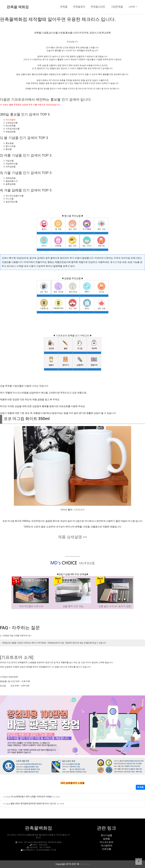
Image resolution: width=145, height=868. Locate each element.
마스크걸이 (11, 120)
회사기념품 (106, 835)
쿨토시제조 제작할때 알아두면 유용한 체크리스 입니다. (33, 803)
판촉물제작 (79, 7)
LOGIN (132, 7)
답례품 (106, 839)
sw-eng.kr (85, 864)
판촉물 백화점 (18, 7)
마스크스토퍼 (106, 842)
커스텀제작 (106, 846)
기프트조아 (79, 510)
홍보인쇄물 (116, 262)
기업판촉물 (117, 7)
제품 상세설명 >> (72, 537)
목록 (140, 787)
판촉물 (64, 7)
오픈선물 (106, 849)
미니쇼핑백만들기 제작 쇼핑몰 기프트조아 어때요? (32, 796)
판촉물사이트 (98, 7)
